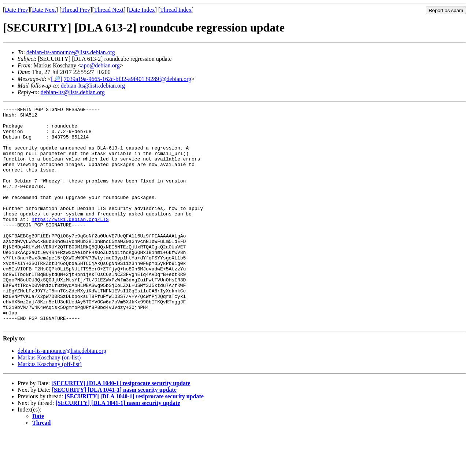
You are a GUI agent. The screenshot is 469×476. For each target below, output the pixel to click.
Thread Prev (76, 10)
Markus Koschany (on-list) (49, 401)
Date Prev (16, 10)
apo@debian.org (100, 65)
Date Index (142, 10)
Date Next (44, 10)
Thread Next (109, 10)
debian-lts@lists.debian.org (93, 86)
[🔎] (57, 79)
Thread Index (176, 10)
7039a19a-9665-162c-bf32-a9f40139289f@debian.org (128, 79)
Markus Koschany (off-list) (50, 408)
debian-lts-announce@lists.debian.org (71, 52)
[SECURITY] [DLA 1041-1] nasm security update (114, 434)
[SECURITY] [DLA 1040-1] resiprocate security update (121, 427)
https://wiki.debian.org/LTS (70, 242)
